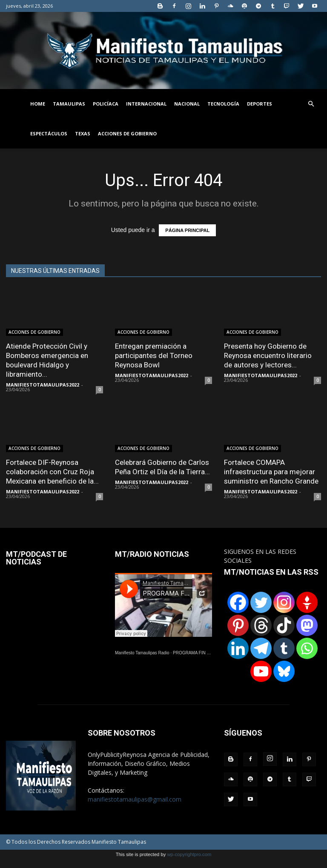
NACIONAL (187, 104)
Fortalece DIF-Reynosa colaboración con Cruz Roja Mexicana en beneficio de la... (52, 472)
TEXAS (83, 133)
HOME (38, 104)
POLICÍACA (106, 104)
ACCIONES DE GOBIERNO (127, 133)
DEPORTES (260, 104)
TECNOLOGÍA (223, 104)
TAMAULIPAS (69, 104)
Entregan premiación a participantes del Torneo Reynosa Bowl (154, 355)
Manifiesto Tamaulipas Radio (142, 653)
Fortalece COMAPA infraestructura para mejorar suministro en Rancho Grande (271, 472)
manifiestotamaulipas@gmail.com (135, 799)
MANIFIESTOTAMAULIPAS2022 (43, 385)
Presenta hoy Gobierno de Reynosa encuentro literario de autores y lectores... (268, 355)
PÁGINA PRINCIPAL (187, 230)
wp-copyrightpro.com (189, 854)
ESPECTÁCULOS (49, 133)
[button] (311, 104)
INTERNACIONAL (146, 104)
